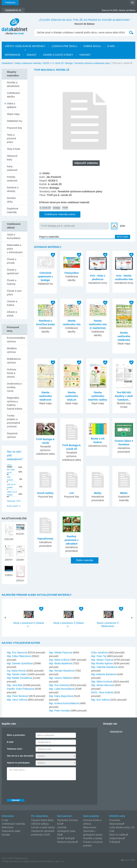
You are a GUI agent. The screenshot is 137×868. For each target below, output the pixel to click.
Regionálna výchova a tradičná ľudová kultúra (14, 403)
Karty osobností (12, 168)
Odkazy (32, 55)
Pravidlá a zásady (93, 838)
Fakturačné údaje (11, 831)
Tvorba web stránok (11, 861)
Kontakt (85, 55)
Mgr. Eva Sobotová (59, 685)
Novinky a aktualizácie (13, 84)
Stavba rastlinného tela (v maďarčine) (98, 324)
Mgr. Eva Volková (101, 700)
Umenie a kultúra (12, 303)
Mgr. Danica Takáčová (61, 678)
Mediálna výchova (12, 350)
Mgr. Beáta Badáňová (61, 663)
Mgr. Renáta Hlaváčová (62, 671)
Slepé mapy (13, 114)
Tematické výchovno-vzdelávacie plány (92, 63)
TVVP (65, 208)
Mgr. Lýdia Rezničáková (62, 689)
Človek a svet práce (14, 293)
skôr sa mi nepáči (11, 486)
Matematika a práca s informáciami (15, 249)
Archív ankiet (12, 506)
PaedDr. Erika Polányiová (21, 689)
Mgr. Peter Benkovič (18, 696)
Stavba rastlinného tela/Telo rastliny (98, 396)
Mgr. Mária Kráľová (59, 660)
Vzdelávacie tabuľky (13, 95)
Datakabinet (7, 63)
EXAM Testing (65, 838)
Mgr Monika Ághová (102, 663)
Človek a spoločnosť (13, 272)
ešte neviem (10, 478)
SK (133, 3)
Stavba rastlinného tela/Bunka (124, 336)
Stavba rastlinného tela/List (72, 396)
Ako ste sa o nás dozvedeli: (20, 756)
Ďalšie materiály (85, 560)
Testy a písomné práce (12, 138)
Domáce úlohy (11, 200)
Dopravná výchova (12, 435)
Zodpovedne (116, 838)
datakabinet (116, 732)
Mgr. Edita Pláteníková (19, 656)
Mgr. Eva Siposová (17, 653)
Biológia (69, 63)
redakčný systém (30, 861)
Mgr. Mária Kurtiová (102, 682)
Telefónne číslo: (15, 749)
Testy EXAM (13, 149)
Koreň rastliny (45, 493)
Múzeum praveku (66, 842)
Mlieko (124, 493)
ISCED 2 (47, 63)
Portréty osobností (12, 179)
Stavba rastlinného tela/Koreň (45, 396)
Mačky (98, 493)
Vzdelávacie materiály (13, 824)
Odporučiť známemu (86, 163)
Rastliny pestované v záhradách (72, 540)
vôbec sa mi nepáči (12, 493)
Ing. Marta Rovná (16, 671)
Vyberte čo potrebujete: (18, 763)
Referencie (13, 55)
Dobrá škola (92, 46)
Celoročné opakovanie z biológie (45, 276)
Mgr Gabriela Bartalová (104, 674)
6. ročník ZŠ (58, 63)
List (72, 493)
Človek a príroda (12, 261)
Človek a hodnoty (12, 282)
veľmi (9, 465)
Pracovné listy (14, 128)
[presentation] (33, 789)
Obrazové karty (12, 158)
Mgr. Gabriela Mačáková (104, 667)
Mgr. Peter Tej (99, 656)
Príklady (114, 842)
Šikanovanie (90, 827)
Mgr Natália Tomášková (19, 678)
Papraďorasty (45, 539)
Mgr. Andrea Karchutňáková (64, 703)
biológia (56, 208)
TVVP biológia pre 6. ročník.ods (58, 226)
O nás (111, 46)
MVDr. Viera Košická (102, 692)
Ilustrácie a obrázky (13, 189)
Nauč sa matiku (118, 835)
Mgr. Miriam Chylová (102, 660)
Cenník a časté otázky (58, 55)
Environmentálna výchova (16, 340)
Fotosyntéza (72, 273)
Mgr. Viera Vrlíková (17, 700)
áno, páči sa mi (11, 471)
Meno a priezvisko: (16, 735)
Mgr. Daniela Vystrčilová (20, 663)
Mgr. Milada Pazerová (61, 653)
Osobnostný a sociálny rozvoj (14, 387)
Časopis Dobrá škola (42, 820)
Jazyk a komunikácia (14, 236)
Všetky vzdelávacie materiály (25, 46)
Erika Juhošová (99, 653)
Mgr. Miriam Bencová (102, 685)
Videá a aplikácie (12, 105)
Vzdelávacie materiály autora (60, 214)
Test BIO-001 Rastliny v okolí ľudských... (124, 396)
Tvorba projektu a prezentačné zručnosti (14, 421)
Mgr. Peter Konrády (59, 711)
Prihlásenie (10, 3)
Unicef (61, 827)
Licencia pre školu (64, 46)
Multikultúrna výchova (14, 361)
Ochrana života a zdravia (12, 373)
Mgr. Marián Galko (17, 674)
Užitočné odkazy (40, 824)
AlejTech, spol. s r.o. (55, 861)
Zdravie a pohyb (12, 314)
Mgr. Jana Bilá (15, 685)
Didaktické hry (14, 121)
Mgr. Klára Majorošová (61, 696)
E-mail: (10, 742)
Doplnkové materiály (13, 210)
